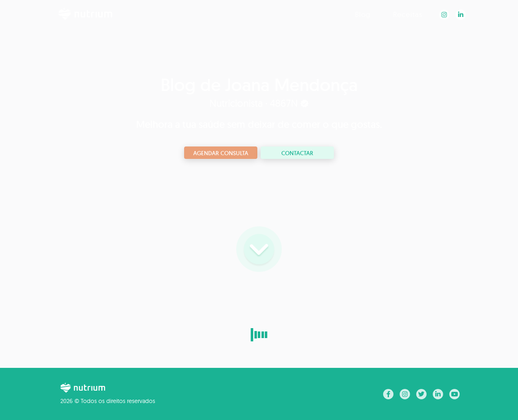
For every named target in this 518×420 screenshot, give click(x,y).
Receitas (408, 14)
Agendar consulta (221, 153)
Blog (363, 14)
